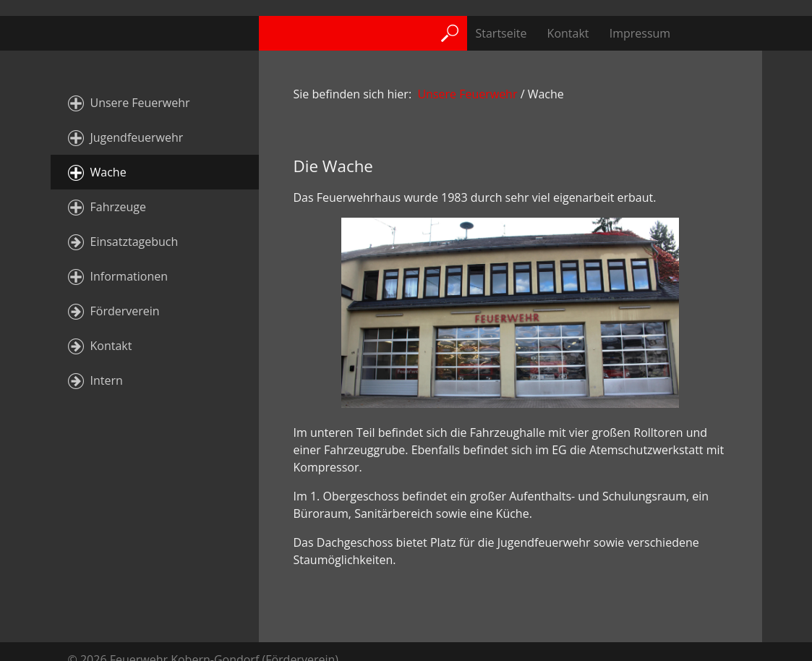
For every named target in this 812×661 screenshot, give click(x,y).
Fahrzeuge (118, 207)
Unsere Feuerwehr (140, 103)
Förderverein (125, 311)
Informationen (129, 276)
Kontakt (568, 33)
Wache (108, 172)
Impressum (640, 33)
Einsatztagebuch (134, 242)
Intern (107, 380)
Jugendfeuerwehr (137, 137)
